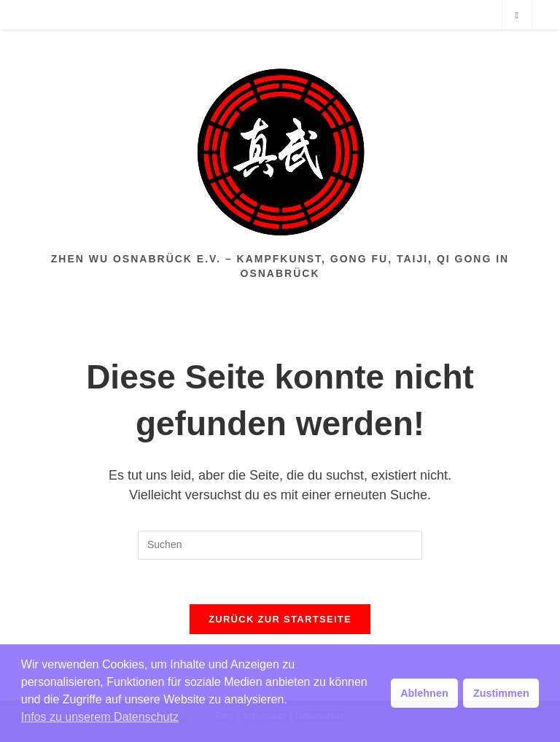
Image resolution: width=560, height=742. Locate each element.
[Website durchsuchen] (517, 15)
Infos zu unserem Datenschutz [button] (100, 717)
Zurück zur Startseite (280, 619)
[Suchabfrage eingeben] (280, 545)
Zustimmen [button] (501, 693)
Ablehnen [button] (424, 693)
